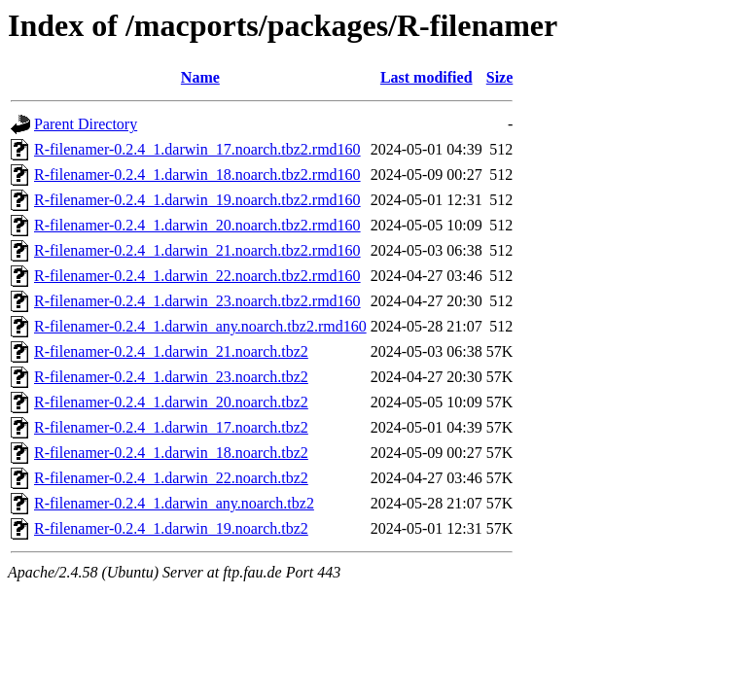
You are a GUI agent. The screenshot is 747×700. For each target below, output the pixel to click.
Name (200, 77)
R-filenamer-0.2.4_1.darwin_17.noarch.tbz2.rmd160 (197, 149)
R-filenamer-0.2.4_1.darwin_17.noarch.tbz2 (171, 427)
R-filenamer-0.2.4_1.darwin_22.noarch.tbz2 (171, 478)
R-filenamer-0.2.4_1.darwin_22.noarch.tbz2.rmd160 (197, 276)
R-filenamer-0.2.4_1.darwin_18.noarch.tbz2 (171, 453)
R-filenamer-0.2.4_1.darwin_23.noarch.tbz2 (171, 377)
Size (500, 77)
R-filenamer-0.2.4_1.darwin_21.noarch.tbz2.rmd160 (197, 250)
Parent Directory (86, 124)
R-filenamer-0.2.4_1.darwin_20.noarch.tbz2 (171, 402)
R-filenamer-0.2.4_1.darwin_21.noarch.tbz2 (171, 351)
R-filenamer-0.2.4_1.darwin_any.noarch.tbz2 (174, 503)
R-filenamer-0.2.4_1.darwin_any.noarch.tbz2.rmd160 (200, 326)
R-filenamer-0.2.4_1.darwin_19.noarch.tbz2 (171, 528)
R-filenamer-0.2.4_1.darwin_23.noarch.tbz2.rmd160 (197, 301)
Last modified (427, 77)
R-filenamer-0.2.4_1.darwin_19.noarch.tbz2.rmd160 (197, 200)
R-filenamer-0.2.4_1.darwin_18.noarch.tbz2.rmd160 (197, 175)
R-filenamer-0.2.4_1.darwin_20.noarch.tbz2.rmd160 (197, 225)
